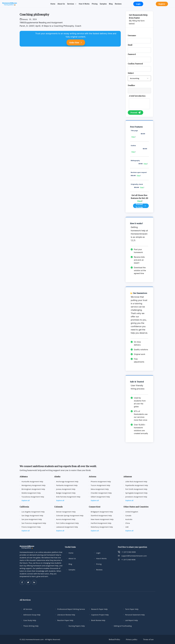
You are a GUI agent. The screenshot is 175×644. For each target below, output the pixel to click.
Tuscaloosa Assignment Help (33, 497)
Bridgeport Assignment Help (102, 512)
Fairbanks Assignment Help (67, 485)
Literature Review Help (66, 615)
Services (72, 4)
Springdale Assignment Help (136, 493)
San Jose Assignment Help (32, 519)
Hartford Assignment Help (101, 523)
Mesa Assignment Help (100, 489)
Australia (129, 519)
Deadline (131, 85)
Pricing (95, 4)
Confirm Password (135, 64)
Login (98, 553)
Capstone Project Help (100, 615)
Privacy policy (132, 639)
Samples (103, 4)
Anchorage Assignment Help (67, 481)
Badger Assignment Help (66, 493)
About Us (61, 4)
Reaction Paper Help (65, 620)
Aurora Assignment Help (66, 519)
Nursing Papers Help (77, 626)
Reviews (118, 4)
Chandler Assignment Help (101, 493)
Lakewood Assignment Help (67, 527)
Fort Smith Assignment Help (136, 489)
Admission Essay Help (32, 615)
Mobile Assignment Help (31, 493)
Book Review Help (98, 620)
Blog (111, 4)
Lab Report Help (131, 620)
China (128, 523)
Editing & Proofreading (123, 626)
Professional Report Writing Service (71, 609)
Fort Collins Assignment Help (67, 523)
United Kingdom (132, 512)
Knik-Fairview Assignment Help (68, 497)
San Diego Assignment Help (32, 515)
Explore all (26, 500)
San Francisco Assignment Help (34, 523)
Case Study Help (30, 620)
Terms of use (148, 639)
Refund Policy (114, 639)
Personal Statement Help (135, 615)
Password (132, 54)
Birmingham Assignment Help (33, 489)
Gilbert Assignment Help (100, 497)
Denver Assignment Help (66, 512)
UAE (127, 527)
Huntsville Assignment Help (32, 481)
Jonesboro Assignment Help (136, 497)
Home (53, 4)
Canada (128, 515)
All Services (28, 609)
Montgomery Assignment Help (33, 485)
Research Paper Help (99, 609)
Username (132, 35)
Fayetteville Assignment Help (137, 485)
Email (130, 45)
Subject (131, 73)
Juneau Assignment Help (66, 489)
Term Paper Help (132, 609)
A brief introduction (137, 96)
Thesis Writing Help (31, 626)
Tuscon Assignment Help (100, 485)
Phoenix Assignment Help (101, 481)
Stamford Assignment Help (101, 515)
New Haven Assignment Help (102, 519)
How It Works (84, 4)
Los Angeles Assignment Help (33, 512)
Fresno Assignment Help (31, 527)
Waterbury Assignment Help (102, 527)
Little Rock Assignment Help (136, 481)
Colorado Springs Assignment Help (70, 515)
